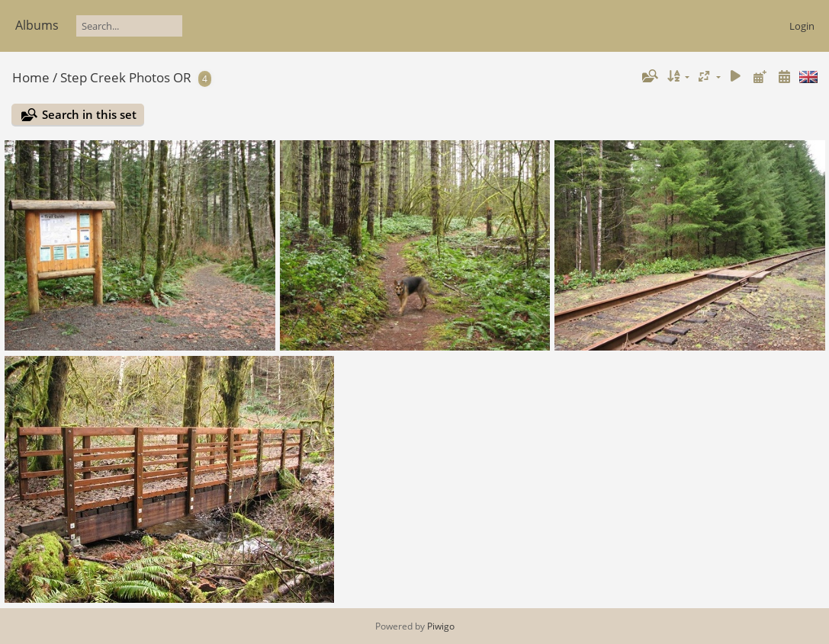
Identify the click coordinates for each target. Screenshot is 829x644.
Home (31, 77)
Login (802, 26)
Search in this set (89, 114)
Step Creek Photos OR (126, 77)
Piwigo (441, 626)
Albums (37, 25)
